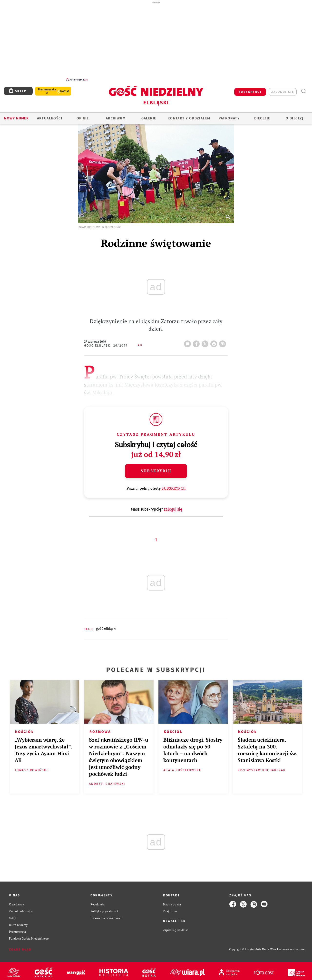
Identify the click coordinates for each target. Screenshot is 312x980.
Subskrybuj (156, 471)
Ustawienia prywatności (106, 918)
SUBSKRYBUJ (250, 92)
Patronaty (229, 118)
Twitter (206, 342)
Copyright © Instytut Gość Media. (250, 949)
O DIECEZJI (295, 118)
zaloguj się (283, 92)
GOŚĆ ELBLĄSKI (106, 629)
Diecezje (262, 118)
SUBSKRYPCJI (174, 488)
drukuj (215, 342)
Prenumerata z (47, 91)
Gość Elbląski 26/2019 (106, 346)
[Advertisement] (156, 41)
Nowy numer (16, 118)
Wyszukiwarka (304, 91)
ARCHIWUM (116, 118)
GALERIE (149, 118)
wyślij (224, 342)
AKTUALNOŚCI (50, 118)
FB (197, 342)
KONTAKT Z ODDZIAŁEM (189, 118)
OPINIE (83, 118)
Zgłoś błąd (20, 950)
